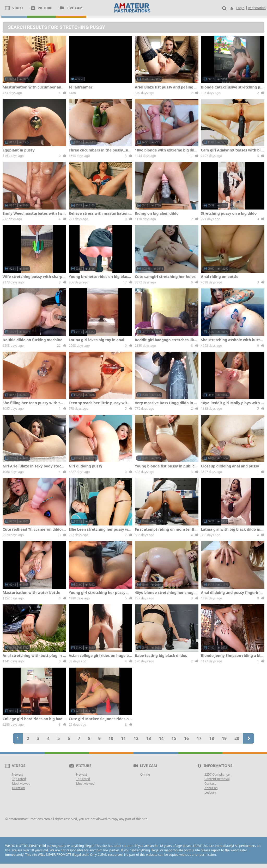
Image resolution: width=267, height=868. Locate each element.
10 (111, 738)
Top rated (19, 779)
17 (199, 738)
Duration (19, 788)
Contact (210, 784)
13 (149, 738)
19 (224, 738)
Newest (17, 774)
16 (186, 738)
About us (211, 788)
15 (174, 738)
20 (237, 738)
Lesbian (210, 792)
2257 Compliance (217, 774)
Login (240, 8)
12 (136, 738)
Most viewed (21, 784)
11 (123, 738)
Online (145, 774)
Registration (257, 8)
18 (211, 738)
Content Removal (217, 779)
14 (161, 738)
